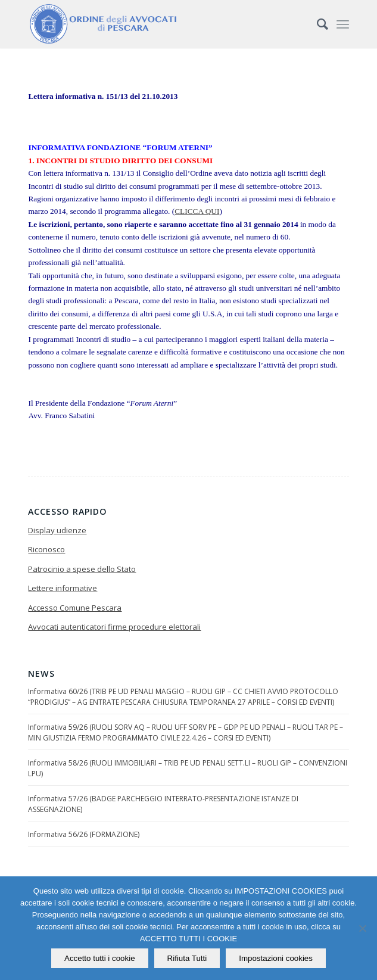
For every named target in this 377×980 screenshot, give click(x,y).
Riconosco (46, 549)
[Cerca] (317, 24)
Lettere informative (63, 588)
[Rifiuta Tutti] (362, 928)
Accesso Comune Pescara (75, 608)
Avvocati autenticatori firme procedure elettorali (114, 627)
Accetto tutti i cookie (100, 958)
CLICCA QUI (197, 211)
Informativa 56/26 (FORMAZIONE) (84, 834)
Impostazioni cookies (276, 958)
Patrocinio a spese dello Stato (82, 569)
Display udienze (57, 530)
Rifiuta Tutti (187, 958)
